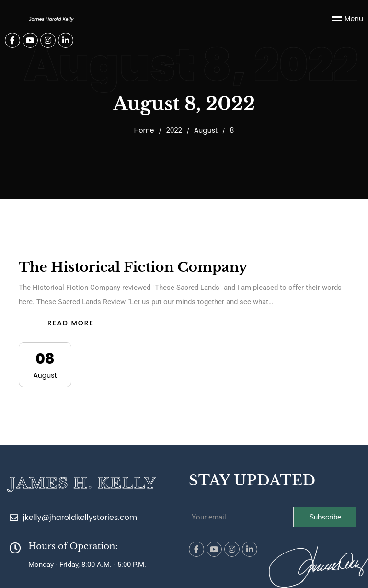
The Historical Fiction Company (133, 267)
